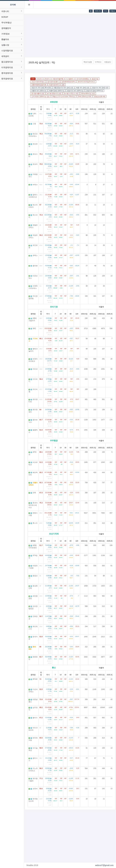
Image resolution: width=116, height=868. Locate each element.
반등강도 (108, 62)
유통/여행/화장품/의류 (39, 85)
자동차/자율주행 (59, 79)
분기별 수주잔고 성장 (72, 93)
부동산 (113, 11)
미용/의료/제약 (55, 85)
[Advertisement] (70, 34)
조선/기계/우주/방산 (39, 82)
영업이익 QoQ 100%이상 (95, 91)
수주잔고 (98, 62)
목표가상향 (88, 62)
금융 (64, 85)
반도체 (40, 79)
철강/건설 (96, 79)
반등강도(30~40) (100, 96)
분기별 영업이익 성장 (55, 93)
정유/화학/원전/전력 (69, 82)
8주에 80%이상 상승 (89, 93)
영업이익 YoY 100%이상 (76, 91)
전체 (34, 79)
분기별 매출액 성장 (39, 93)
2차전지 (48, 79)
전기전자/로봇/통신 (83, 79)
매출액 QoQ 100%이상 (57, 91)
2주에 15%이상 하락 (85, 96)
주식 (106, 11)
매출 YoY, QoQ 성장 (83, 88)
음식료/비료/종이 (54, 82)
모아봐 (13, 5)
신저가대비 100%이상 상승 (41, 96)
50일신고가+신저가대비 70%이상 (64, 96)
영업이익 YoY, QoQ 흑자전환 (42, 88)
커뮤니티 (98, 11)
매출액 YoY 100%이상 (40, 91)
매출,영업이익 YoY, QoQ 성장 (64, 88)
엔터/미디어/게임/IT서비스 (87, 82)
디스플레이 (71, 79)
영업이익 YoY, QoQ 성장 (101, 88)
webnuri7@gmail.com (104, 865)
